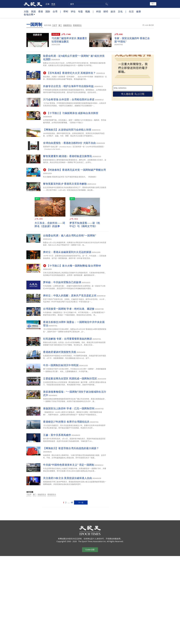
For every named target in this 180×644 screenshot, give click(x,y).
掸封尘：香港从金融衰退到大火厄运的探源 (67, 252)
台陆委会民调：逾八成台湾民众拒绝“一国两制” (71, 236)
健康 (139, 11)
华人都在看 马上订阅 (133, 94)
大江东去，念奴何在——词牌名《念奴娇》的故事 (50, 225)
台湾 (55, 11)
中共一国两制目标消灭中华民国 (61, 365)
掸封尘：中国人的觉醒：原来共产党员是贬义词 (70, 296)
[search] (89, 4)
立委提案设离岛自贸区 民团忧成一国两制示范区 (70, 379)
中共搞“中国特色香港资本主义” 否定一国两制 (69, 465)
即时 (66, 11)
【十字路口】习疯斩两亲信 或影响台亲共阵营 (73, 113)
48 (72, 503)
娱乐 (113, 11)
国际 (48, 11)
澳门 (60, 25)
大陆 (26, 11)
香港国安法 (77, 25)
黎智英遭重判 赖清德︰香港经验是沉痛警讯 (67, 156)
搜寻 (106, 4)
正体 (48, 4)
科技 (99, 11)
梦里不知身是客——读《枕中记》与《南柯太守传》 (85, 225)
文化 (120, 11)
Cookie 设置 (90, 550)
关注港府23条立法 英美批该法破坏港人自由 (67, 478)
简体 (53, 4)
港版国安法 (67, 25)
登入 (153, 4)
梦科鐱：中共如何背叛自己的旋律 (62, 282)
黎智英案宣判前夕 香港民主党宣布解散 (65, 184)
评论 (73, 11)
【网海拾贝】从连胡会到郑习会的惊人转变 (67, 130)
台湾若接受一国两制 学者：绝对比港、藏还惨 (69, 309)
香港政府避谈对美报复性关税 (60, 352)
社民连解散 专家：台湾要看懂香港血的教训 (67, 339)
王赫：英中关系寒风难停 (57, 435)
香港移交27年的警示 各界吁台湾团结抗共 (66, 422)
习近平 (55, 25)
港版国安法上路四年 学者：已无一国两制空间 (69, 408)
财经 (106, 11)
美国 (33, 11)
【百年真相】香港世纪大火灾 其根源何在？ (71, 73)
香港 (41, 11)
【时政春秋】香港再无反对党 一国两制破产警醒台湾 (76, 170)
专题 (80, 11)
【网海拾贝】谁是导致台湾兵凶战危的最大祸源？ (71, 448)
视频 (88, 11)
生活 (131, 11)
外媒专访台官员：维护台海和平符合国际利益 (68, 86)
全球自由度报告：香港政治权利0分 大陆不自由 (69, 143)
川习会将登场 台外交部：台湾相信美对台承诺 (69, 99)
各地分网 (29, 15)
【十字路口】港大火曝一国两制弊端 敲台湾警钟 (74, 266)
